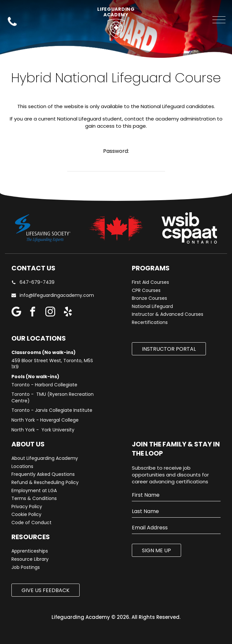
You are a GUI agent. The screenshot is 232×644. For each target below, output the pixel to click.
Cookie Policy (26, 515)
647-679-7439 (33, 282)
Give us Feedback (46, 590)
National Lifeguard (152, 306)
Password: (116, 151)
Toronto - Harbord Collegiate (44, 385)
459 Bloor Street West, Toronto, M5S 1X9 (52, 364)
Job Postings (26, 567)
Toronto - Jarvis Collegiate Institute (52, 410)
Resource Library (30, 559)
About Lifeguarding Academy (45, 458)
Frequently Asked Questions (43, 474)
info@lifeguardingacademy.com (57, 295)
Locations (22, 467)
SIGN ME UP (156, 550)
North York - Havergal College (45, 420)
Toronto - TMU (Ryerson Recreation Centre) (53, 398)
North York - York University (43, 430)
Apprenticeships (30, 551)
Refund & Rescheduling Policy (45, 483)
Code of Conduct (31, 523)
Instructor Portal (169, 349)
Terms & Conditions (34, 499)
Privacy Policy (27, 507)
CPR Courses (146, 290)
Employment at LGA (34, 491)
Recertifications (150, 322)
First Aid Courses (150, 282)
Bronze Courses (149, 298)
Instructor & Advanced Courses (168, 314)
